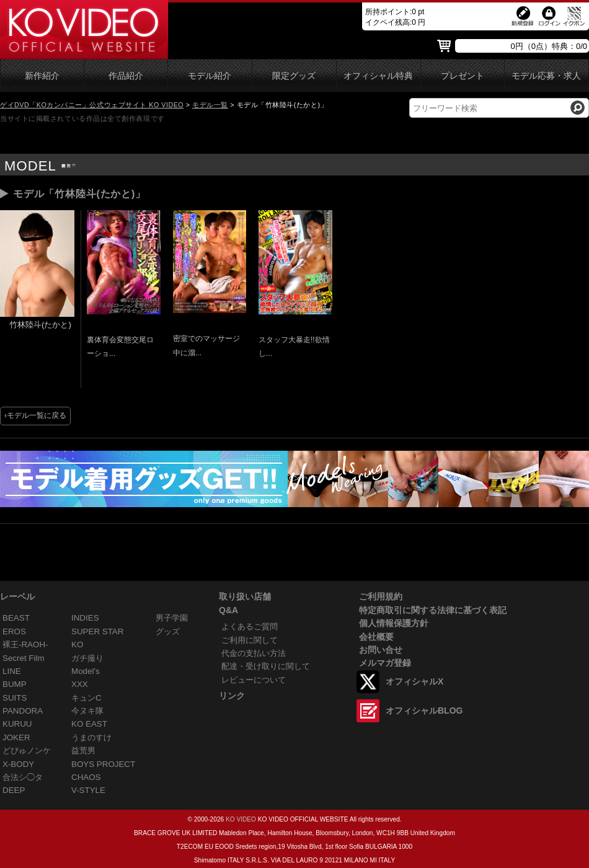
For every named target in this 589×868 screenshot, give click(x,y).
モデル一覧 (210, 105)
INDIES (85, 618)
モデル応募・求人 (546, 76)
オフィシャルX (414, 681)
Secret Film (24, 658)
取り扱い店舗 (245, 596)
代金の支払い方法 (254, 653)
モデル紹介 (210, 76)
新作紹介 (42, 76)
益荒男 (83, 751)
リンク (232, 696)
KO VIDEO (241, 819)
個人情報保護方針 (394, 623)
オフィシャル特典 (378, 76)
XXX (80, 684)
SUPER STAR (97, 631)
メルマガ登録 (385, 663)
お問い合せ (381, 650)
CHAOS (86, 777)
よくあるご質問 (250, 627)
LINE (12, 671)
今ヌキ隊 (87, 711)
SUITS (15, 698)
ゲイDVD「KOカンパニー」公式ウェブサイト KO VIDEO (92, 105)
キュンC (86, 698)
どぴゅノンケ (27, 751)
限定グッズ (294, 76)
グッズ (168, 631)
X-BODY (18, 764)
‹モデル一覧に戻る (35, 415)
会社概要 (376, 637)
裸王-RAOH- (25, 644)
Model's (86, 671)
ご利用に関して (250, 640)
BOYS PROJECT (103, 764)
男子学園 (172, 618)
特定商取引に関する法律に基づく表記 (433, 610)
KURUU (17, 724)
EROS (14, 631)
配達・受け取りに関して (266, 666)
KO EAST (89, 724)
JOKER (16, 737)
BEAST (16, 618)
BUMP (15, 684)
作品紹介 (126, 76)
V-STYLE (88, 790)
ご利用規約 (381, 596)
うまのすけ (91, 737)
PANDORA (23, 711)
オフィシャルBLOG (424, 711)
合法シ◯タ (23, 777)
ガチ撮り (87, 658)
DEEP (14, 790)
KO (77, 644)
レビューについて (254, 680)
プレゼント (463, 76)
